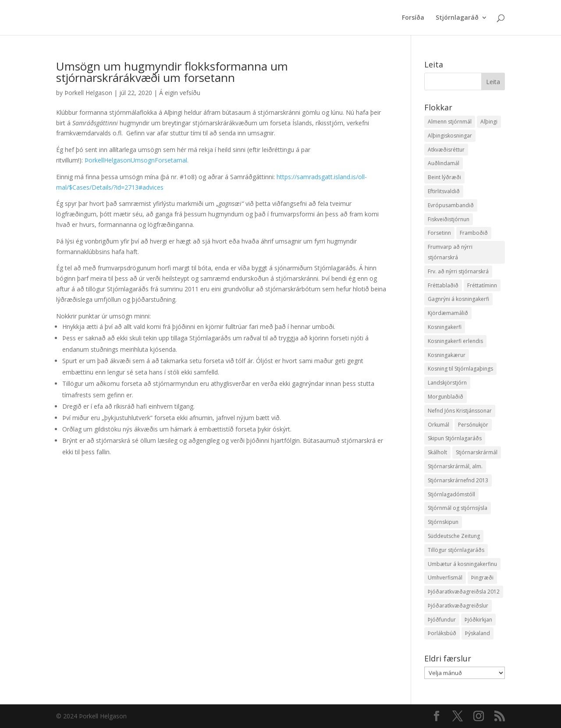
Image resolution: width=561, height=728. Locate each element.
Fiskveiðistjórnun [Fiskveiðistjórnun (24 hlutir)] (449, 219)
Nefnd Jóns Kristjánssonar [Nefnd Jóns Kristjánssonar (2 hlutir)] (460, 411)
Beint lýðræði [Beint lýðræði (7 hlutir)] (444, 177)
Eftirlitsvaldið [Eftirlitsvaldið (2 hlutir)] (444, 191)
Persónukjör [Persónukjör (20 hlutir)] (473, 425)
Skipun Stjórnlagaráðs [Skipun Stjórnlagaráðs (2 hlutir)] (455, 438)
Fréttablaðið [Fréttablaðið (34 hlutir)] (443, 285)
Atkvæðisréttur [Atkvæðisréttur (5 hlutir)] (446, 150)
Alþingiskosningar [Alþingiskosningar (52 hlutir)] (450, 136)
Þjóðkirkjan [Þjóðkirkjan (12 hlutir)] (478, 620)
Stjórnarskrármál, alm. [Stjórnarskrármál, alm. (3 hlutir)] (455, 466)
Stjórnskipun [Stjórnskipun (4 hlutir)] (443, 522)
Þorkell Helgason (88, 93)
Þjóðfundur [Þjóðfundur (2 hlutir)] (442, 620)
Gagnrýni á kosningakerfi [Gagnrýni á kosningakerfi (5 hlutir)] (458, 299)
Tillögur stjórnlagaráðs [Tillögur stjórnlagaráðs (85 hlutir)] (456, 550)
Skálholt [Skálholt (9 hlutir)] (437, 452)
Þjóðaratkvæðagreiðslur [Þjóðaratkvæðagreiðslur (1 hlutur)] (458, 606)
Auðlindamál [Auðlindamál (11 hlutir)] (444, 163)
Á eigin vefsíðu (180, 93)
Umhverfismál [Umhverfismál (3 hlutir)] (445, 578)
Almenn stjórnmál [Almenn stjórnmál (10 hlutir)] (450, 122)
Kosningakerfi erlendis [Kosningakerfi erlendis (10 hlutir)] (455, 341)
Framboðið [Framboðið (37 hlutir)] (474, 233)
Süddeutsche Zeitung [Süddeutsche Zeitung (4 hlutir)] (454, 536)
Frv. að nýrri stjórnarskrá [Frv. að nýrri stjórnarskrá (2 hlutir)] (458, 271)
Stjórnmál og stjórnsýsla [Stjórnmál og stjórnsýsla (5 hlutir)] (458, 508)
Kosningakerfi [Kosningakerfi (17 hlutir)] (445, 327)
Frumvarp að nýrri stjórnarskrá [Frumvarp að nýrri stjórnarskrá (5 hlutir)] (450, 252)
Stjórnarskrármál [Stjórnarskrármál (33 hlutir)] (477, 452)
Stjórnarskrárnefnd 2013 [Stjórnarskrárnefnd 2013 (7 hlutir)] (458, 480)
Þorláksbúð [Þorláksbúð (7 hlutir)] (442, 633)
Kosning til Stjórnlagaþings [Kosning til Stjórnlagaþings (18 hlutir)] (460, 369)
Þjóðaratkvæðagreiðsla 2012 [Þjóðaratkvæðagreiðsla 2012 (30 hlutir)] (464, 592)
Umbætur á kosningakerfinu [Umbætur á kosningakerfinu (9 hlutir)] (462, 564)
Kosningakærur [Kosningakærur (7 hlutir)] (447, 355)
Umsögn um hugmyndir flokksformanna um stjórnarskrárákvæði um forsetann (172, 72)
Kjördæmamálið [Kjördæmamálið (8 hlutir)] (448, 313)
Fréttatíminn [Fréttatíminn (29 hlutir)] (482, 285)
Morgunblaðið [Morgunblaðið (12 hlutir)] (446, 397)
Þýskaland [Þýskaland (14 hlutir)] (478, 633)
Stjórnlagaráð (457, 18)
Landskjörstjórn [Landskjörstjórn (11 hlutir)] (447, 383)
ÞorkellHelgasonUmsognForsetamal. (137, 160)
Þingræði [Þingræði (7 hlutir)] (482, 578)
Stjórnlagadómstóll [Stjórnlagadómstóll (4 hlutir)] (451, 494)
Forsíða (413, 18)
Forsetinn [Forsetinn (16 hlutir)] (439, 233)
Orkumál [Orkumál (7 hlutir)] (439, 425)
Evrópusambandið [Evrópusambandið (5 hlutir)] (451, 205)
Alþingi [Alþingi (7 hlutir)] (489, 122)
